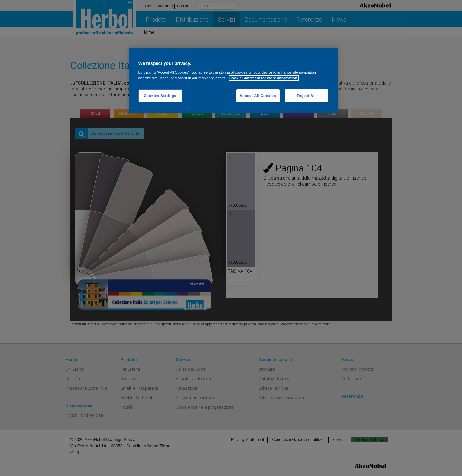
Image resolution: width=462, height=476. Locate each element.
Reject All (306, 96)
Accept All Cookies (258, 96)
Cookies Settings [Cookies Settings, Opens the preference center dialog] (160, 96)
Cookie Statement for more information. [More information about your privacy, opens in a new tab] (264, 78)
